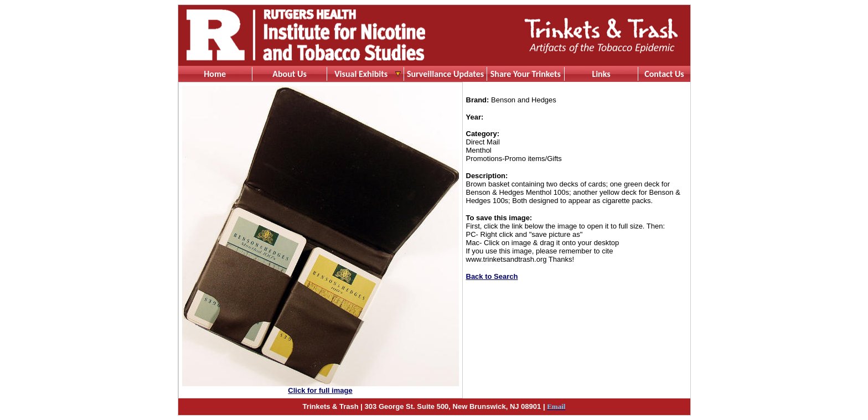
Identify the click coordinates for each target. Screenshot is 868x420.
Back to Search (492, 276)
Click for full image (320, 390)
